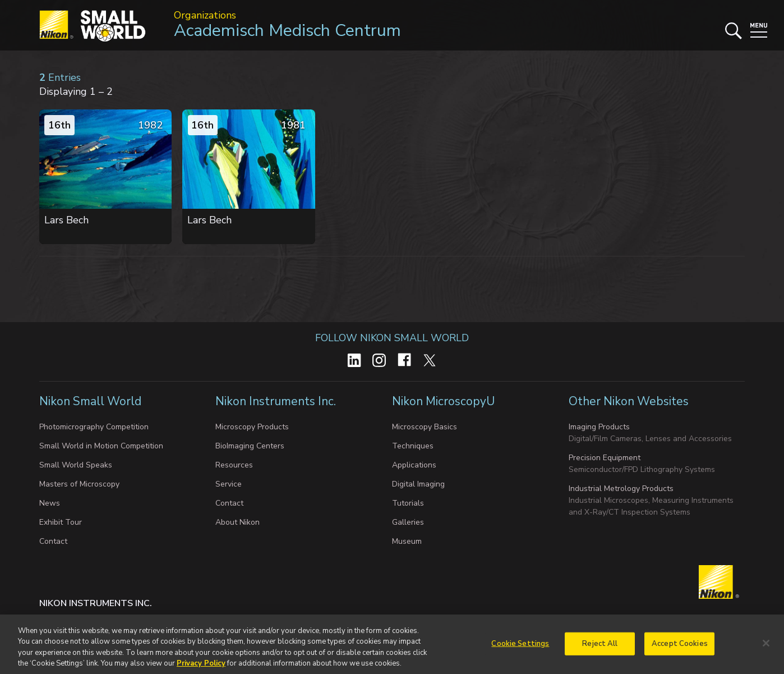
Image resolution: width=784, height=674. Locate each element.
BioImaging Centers (250, 446)
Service (229, 484)
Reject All (600, 648)
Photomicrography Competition (94, 427)
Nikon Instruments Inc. (277, 401)
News (50, 503)
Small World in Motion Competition (101, 446)
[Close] (766, 648)
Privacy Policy (201, 668)
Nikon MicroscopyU (443, 401)
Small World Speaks (76, 465)
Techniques (413, 446)
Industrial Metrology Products (621, 489)
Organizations (205, 15)
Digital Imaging (418, 484)
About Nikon (237, 522)
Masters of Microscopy (79, 484)
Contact (53, 541)
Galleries (408, 522)
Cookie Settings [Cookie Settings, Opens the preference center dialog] (520, 648)
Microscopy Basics (425, 427)
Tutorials (408, 503)
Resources (234, 465)
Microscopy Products (252, 427)
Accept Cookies (680, 648)
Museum (407, 541)
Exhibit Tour (61, 522)
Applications (414, 465)
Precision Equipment (605, 458)
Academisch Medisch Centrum (287, 31)
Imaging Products (599, 427)
